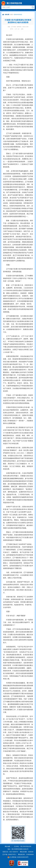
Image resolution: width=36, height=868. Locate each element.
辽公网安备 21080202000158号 (19, 857)
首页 (12, 15)
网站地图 (7, 846)
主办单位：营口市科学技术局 (22, 846)
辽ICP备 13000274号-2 (9, 854)
